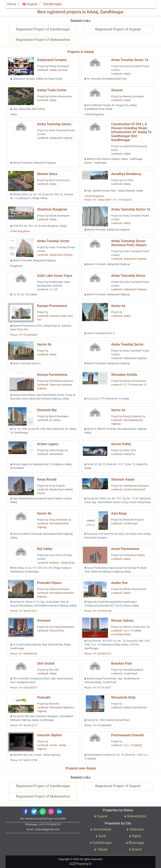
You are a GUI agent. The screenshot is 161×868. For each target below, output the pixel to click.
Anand (135, 849)
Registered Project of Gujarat (118, 29)
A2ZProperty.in (80, 864)
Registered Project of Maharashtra (43, 40)
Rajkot (135, 836)
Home (12, 4)
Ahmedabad (101, 829)
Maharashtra (135, 816)
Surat (101, 836)
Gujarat (30, 4)
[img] (24, 4)
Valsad (101, 849)
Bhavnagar (135, 843)
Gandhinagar (52, 4)
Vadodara (135, 829)
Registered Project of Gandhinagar (43, 29)
